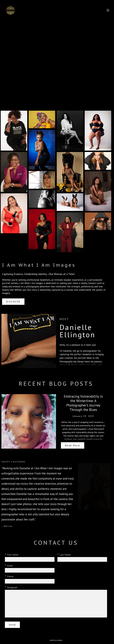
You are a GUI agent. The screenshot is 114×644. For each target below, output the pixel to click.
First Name (13, 555)
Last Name (65, 555)
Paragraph (12, 588)
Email (10, 566)
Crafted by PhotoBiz (56, 640)
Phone (10, 577)
